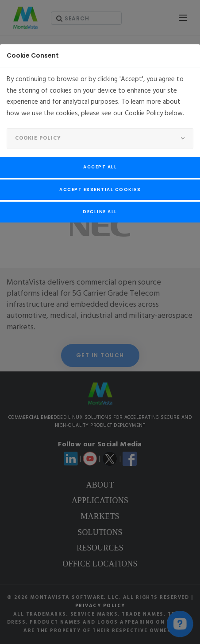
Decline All (100, 212)
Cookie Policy (38, 138)
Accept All (100, 167)
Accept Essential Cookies (100, 189)
